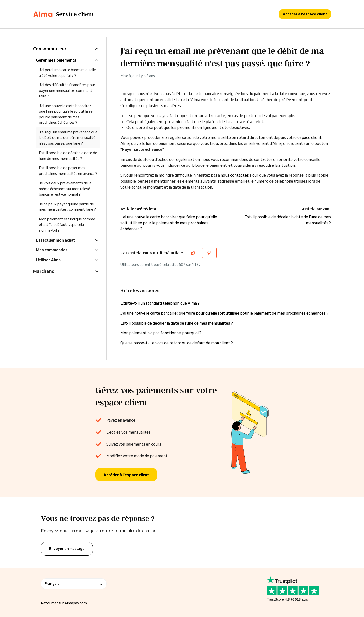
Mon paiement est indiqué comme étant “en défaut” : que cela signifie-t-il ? (67, 225)
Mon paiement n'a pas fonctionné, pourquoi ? (161, 333)
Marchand (44, 271)
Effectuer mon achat (56, 240)
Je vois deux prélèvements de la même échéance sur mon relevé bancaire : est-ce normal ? (65, 189)
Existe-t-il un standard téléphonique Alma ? (160, 303)
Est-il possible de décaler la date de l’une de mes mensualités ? (177, 323)
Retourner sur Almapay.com (64, 603)
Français (74, 584)
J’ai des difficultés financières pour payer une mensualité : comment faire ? (67, 90)
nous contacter (235, 175)
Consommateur (50, 49)
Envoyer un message (67, 549)
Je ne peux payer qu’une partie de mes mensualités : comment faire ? (67, 207)
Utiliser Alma (48, 260)
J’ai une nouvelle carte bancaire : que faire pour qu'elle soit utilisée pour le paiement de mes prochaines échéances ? (169, 223)
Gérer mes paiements (56, 60)
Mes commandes (52, 250)
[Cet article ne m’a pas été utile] (209, 253)
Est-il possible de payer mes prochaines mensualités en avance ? (68, 171)
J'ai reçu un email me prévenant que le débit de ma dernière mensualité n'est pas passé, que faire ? (68, 138)
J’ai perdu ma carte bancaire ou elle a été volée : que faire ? (67, 73)
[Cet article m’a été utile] (193, 253)
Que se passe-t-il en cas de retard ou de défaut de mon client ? (177, 343)
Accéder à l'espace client (305, 14)
